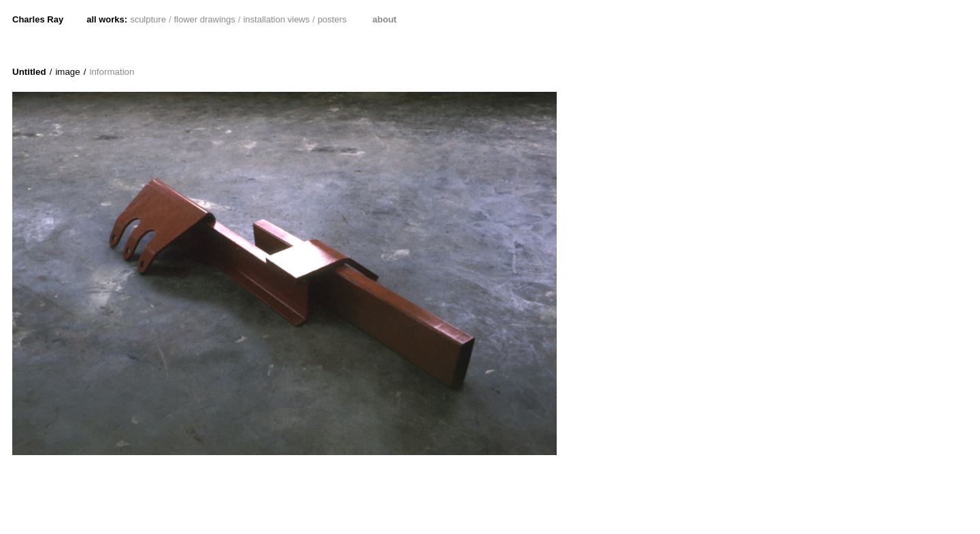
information (112, 72)
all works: (107, 19)
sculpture (148, 19)
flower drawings (205, 19)
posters (332, 19)
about (384, 19)
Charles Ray (38, 19)
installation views (276, 19)
